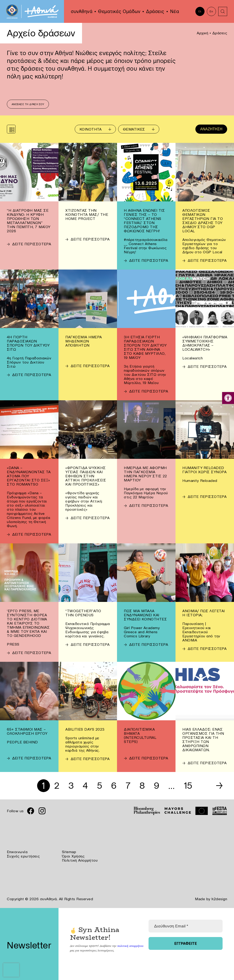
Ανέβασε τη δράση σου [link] (28, 104)
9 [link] (157, 786)
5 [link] (99, 786)
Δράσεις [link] (155, 11)
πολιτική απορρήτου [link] (130, 945)
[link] (228, 398)
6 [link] (114, 786)
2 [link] (56, 786)
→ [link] (219, 786)
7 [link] (128, 786)
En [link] (211, 11)
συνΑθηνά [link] (82, 11)
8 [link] (143, 786)
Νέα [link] (175, 11)
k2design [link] (219, 899)
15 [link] (189, 786)
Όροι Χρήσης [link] (73, 856)
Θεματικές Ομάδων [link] (119, 11)
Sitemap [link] (69, 852)
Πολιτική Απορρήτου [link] (80, 860)
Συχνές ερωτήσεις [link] (23, 856)
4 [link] (85, 786)
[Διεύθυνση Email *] (186, 926)
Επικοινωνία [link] (17, 852)
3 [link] (70, 786)
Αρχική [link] (202, 33)
